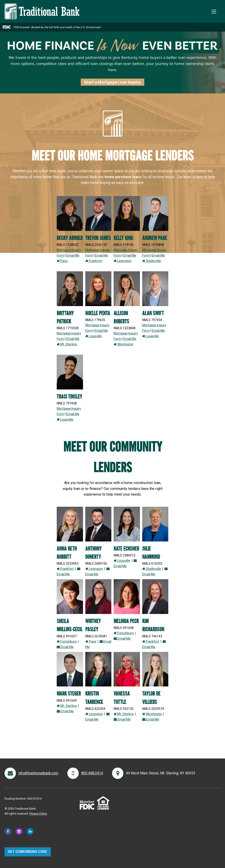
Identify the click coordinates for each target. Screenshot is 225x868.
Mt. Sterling (67, 344)
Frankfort (94, 261)
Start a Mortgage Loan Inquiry (112, 82)
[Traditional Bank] (42, 6)
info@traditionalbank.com (38, 773)
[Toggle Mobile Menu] (214, 12)
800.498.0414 (92, 773)
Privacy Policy (38, 814)
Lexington (122, 261)
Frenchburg (67, 641)
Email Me (73, 255)
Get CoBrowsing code (28, 852)
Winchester (124, 344)
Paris (62, 261)
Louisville (94, 336)
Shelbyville (152, 261)
